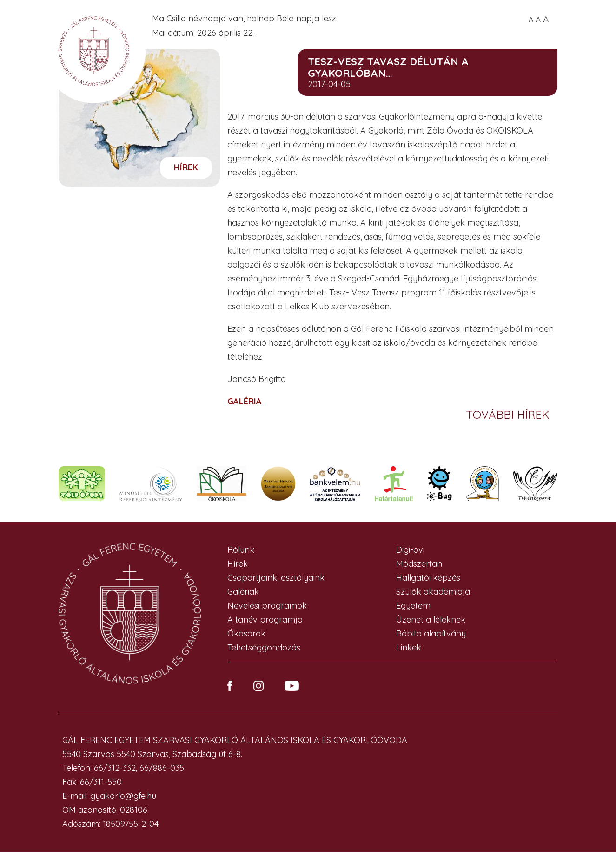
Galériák (243, 592)
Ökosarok (246, 633)
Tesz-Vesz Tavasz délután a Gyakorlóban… (388, 67)
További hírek (509, 415)
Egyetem (413, 606)
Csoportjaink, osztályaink (276, 578)
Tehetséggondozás (264, 647)
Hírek (186, 167)
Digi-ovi (410, 550)
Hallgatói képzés (428, 578)
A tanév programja (265, 620)
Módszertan (419, 564)
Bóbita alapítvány (431, 633)
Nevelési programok (267, 606)
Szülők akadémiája (433, 592)
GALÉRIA (245, 401)
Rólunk (241, 550)
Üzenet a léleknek (431, 620)
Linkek (409, 647)
